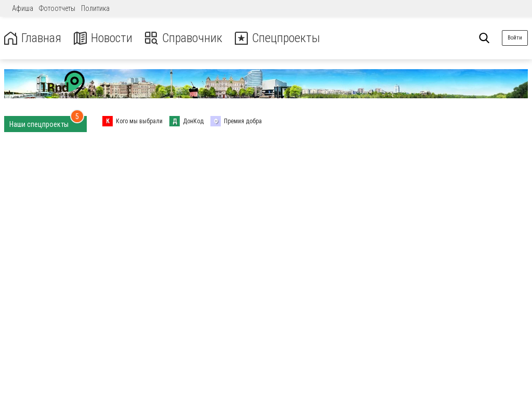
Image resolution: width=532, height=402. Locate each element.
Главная (33, 38)
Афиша (23, 8)
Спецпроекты (277, 38)
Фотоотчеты (57, 8)
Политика (95, 8)
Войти (515, 38)
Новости (103, 38)
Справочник (184, 38)
